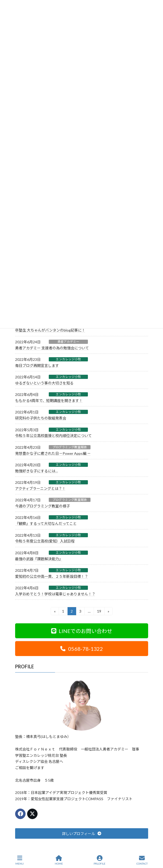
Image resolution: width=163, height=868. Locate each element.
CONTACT (142, 860)
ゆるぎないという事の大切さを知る (44, 383)
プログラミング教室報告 (70, 447)
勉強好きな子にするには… (37, 471)
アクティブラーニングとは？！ (40, 488)
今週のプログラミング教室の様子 (43, 506)
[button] (82, 631)
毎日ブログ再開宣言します (37, 365)
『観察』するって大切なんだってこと (46, 523)
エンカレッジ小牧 (68, 359)
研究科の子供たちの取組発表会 (41, 418)
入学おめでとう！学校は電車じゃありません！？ (55, 594)
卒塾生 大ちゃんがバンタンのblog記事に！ (50, 330)
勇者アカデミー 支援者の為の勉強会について (52, 348)
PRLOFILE (99, 860)
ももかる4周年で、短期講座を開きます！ (49, 401)
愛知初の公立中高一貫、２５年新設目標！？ (52, 576)
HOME (59, 860)
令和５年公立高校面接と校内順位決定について (53, 436)
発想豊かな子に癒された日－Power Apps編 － (53, 453)
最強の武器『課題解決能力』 (39, 559)
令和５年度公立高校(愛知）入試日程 (45, 541)
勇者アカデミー (68, 342)
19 (99, 612)
